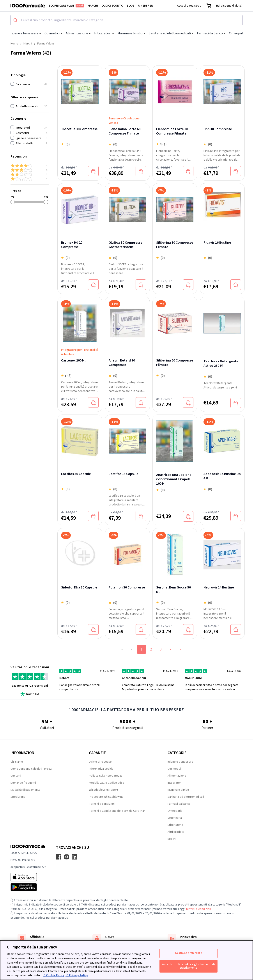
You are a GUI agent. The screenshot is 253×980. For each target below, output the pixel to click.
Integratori (104, 33)
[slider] (13, 202)
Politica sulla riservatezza (106, 776)
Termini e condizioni (102, 804)
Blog (131, 6)
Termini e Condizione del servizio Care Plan (117, 811)
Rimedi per (145, 6)
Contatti (16, 776)
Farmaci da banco (211, 33)
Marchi (93, 6)
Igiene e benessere (26, 33)
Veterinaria (175, 818)
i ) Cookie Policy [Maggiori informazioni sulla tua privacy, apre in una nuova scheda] (54, 975)
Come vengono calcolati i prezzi (31, 769)
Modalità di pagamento (26, 790)
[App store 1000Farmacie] (28, 877)
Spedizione (18, 797)
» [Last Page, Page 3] (180, 649)
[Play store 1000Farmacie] (28, 887)
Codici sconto (112, 6)
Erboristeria (175, 825)
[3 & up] (30, 170)
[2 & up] (30, 174)
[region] (126, 960)
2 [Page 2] (151, 649)
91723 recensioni (37, 686)
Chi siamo (17, 762)
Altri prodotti (176, 832)
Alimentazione (78, 33)
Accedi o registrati (189, 6)
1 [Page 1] (141, 649)
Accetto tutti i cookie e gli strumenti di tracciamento (188, 966)
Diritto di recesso (100, 762)
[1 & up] (30, 179)
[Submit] (16, 20)
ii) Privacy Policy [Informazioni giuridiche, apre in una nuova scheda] (77, 975)
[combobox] (126, 20)
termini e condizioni (199, 909)
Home (14, 44)
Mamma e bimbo (131, 33)
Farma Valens (46, 44)
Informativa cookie (101, 769)
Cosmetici (53, 33)
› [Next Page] (170, 649)
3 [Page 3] (161, 649)
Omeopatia (239, 33)
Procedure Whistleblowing (106, 797)
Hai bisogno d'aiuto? (229, 6)
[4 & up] (30, 166)
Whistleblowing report (103, 790)
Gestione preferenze (188, 953)
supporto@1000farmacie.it (28, 867)
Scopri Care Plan (66, 6)
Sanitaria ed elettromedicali (171, 33)
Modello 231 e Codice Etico (107, 783)
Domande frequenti (23, 783)
